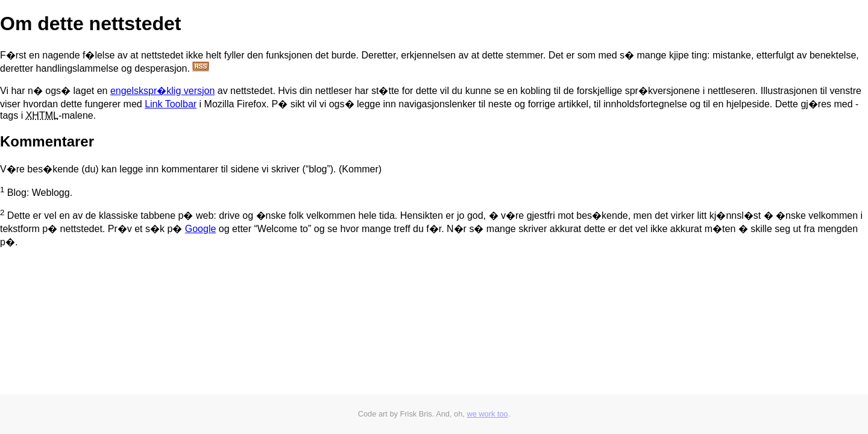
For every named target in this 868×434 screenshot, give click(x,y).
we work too (487, 414)
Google (201, 229)
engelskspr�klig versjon (162, 91)
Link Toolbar (171, 104)
